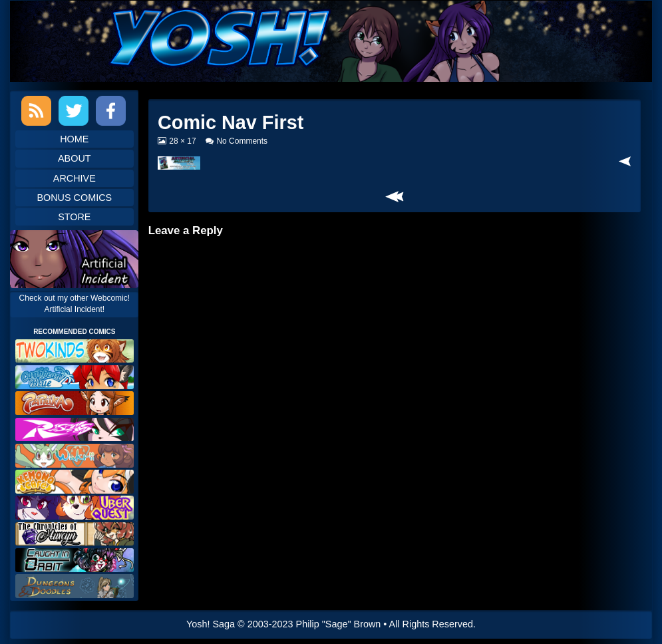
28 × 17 (182, 141)
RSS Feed (36, 111)
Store (74, 217)
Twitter (74, 111)
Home (74, 139)
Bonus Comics (74, 198)
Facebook (111, 111)
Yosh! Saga (211, 624)
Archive (75, 178)
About (75, 158)
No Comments (242, 141)
